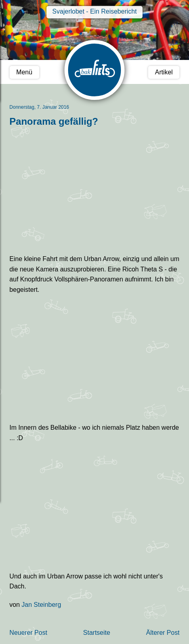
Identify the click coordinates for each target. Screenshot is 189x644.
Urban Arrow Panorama (95, 507)
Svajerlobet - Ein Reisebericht (95, 11)
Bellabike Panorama (95, 359)
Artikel (164, 72)
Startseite (97, 633)
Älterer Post (163, 633)
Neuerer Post (28, 633)
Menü (24, 72)
